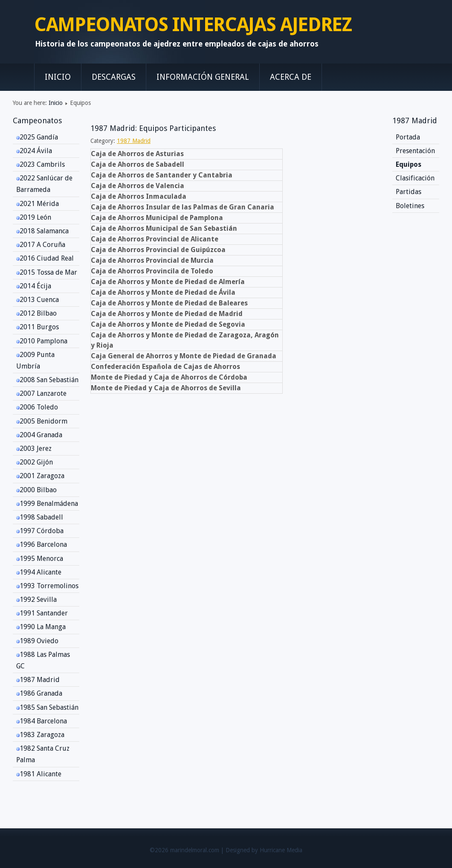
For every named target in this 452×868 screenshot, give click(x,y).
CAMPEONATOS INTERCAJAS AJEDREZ (193, 25)
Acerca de (291, 77)
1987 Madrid (134, 141)
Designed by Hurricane (256, 850)
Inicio (58, 77)
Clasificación (415, 178)
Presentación (415, 151)
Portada (408, 137)
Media (294, 850)
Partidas (409, 192)
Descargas (114, 77)
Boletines (410, 206)
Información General (203, 77)
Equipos (409, 164)
